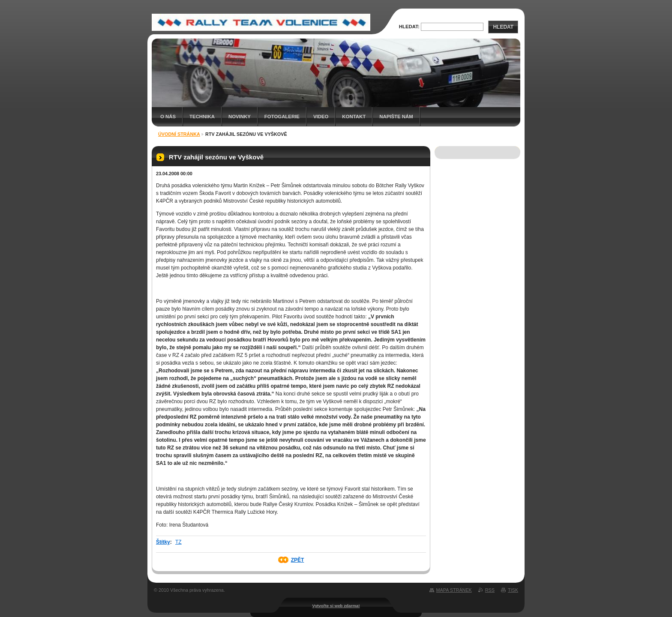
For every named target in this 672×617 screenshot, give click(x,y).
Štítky (163, 542)
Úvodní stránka (179, 134)
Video (321, 117)
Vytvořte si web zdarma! (336, 606)
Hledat (503, 27)
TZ (178, 542)
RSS (490, 590)
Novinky (240, 117)
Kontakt (354, 117)
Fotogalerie (282, 117)
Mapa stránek (454, 590)
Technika (202, 117)
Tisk (513, 590)
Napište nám (396, 117)
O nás (168, 117)
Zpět (298, 560)
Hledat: (409, 27)
